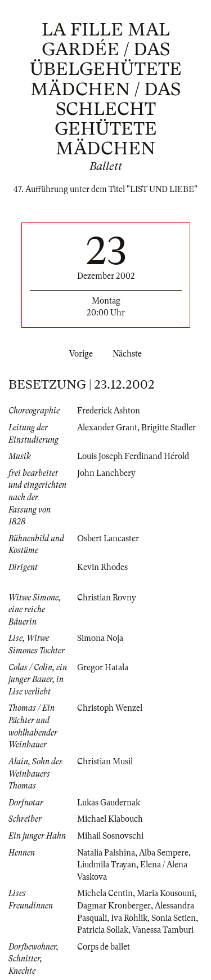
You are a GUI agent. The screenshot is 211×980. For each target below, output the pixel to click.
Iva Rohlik (129, 918)
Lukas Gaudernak (109, 803)
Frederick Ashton (109, 411)
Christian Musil (105, 761)
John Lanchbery (106, 473)
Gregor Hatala (103, 667)
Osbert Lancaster (108, 538)
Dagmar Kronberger (114, 906)
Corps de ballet (104, 947)
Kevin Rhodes (102, 567)
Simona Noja (100, 638)
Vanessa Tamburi (163, 930)
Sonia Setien (174, 918)
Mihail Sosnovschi (110, 836)
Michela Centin (105, 893)
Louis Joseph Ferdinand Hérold (133, 456)
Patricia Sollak (103, 930)
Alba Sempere (164, 853)
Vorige (79, 354)
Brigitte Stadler (169, 427)
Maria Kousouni (165, 893)
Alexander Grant (107, 427)
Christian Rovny (107, 598)
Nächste (129, 354)
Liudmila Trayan (107, 865)
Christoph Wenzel (110, 708)
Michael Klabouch (110, 819)
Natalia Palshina (106, 853)
